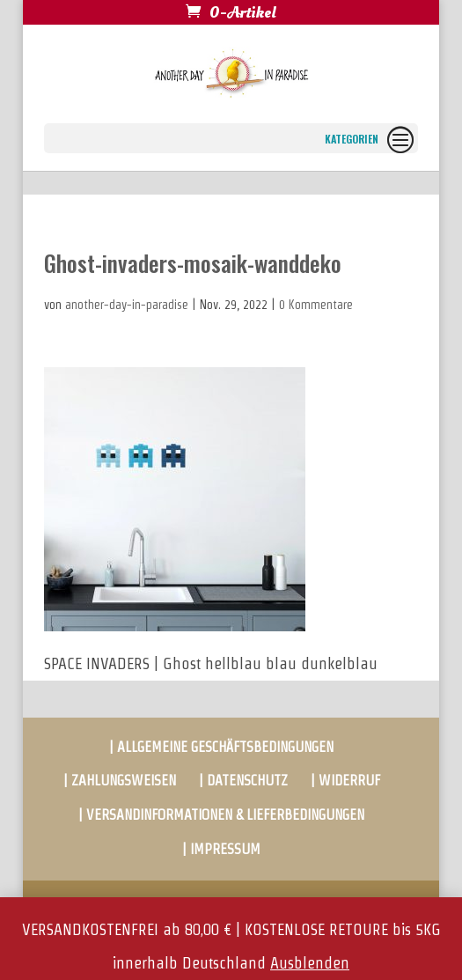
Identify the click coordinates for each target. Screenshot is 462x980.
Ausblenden (310, 963)
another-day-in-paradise (127, 305)
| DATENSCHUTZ (243, 781)
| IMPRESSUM (221, 849)
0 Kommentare (316, 305)
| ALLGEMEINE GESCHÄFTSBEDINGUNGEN (221, 747)
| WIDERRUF (345, 781)
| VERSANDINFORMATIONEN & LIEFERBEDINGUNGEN (221, 815)
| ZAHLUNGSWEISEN (120, 781)
